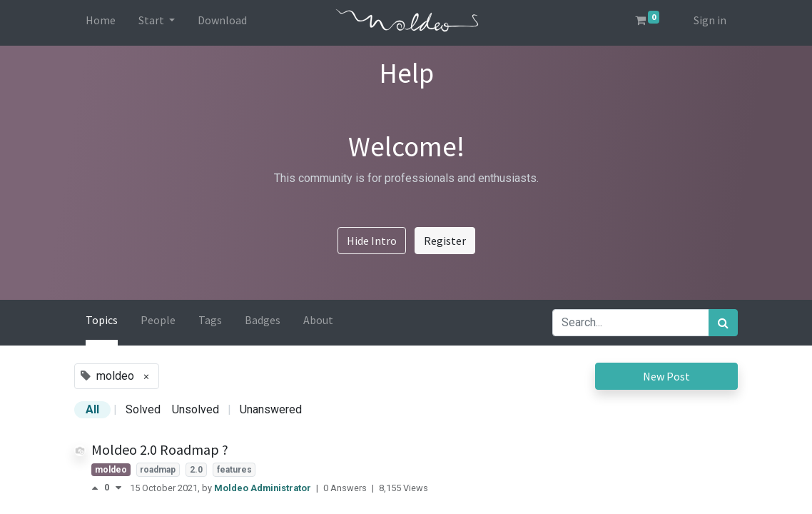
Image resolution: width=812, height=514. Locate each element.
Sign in (710, 20)
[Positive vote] (98, 488)
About (318, 320)
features (234, 470)
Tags (210, 320)
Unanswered (271, 409)
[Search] (723, 323)
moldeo (111, 470)
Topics (102, 320)
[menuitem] (101, 23)
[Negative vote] (118, 488)
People (158, 320)
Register (445, 241)
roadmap (158, 470)
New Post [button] (666, 376)
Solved (143, 409)
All (92, 409)
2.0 (196, 470)
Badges (263, 320)
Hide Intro (372, 241)
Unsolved (196, 409)
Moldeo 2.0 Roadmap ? (160, 449)
